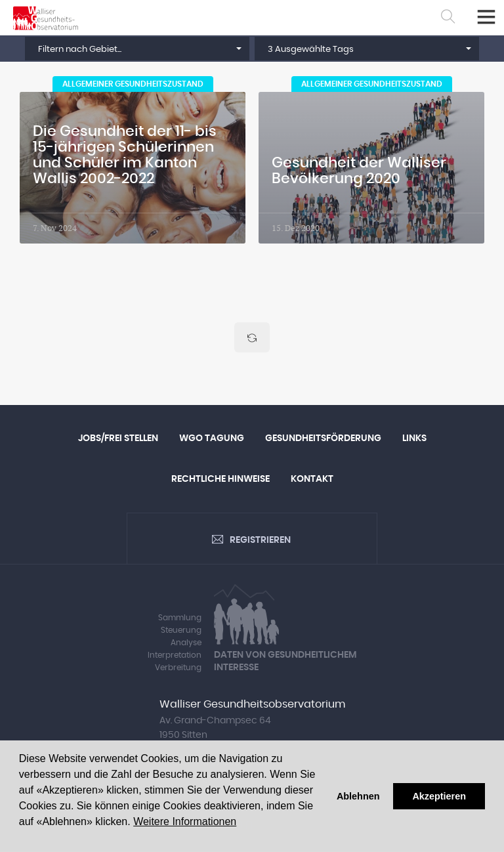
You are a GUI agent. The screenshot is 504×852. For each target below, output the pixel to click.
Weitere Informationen (185, 821)
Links (414, 438)
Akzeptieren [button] (439, 796)
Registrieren (260, 541)
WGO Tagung (212, 438)
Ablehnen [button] (358, 796)
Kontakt (312, 479)
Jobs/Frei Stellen (118, 438)
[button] (137, 49)
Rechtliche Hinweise (220, 479)
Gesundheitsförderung (323, 438)
